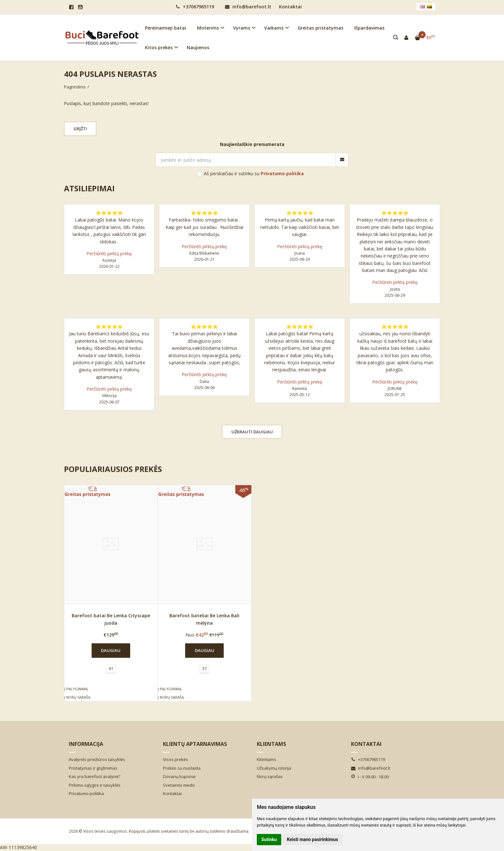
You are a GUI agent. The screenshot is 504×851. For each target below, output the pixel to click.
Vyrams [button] (242, 28)
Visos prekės (175, 759)
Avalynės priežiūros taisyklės (97, 759)
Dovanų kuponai (179, 776)
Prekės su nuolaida (182, 768)
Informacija (86, 744)
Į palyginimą (76, 689)
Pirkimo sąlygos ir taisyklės (95, 785)
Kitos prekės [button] (159, 47)
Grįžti (81, 129)
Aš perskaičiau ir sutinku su (254, 173)
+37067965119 (195, 7)
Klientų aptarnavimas (195, 744)
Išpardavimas (369, 28)
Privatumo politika (86, 793)
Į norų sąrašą (77, 697)
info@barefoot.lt (248, 7)
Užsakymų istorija (274, 768)
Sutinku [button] (269, 839)
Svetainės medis (179, 785)
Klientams (271, 744)
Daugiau (111, 650)
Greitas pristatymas (320, 28)
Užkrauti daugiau (252, 432)
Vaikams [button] (274, 28)
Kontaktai (290, 7)
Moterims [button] (208, 28)
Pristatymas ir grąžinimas (93, 768)
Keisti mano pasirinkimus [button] (313, 839)
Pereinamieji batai (166, 28)
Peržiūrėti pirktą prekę (109, 253)
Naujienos (198, 47)
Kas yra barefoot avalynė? (94, 776)
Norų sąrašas (270, 776)
